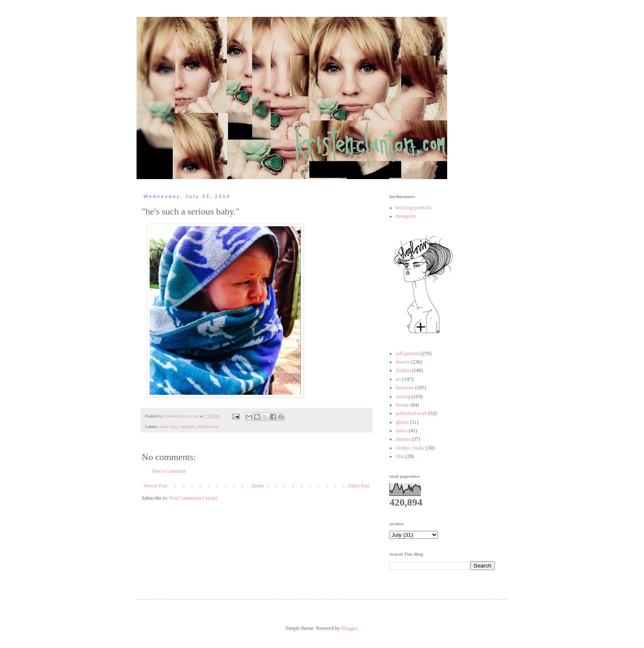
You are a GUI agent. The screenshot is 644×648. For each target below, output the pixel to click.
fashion (403, 370)
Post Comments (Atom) (193, 498)
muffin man (208, 426)
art (398, 379)
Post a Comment (169, 471)
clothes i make (410, 448)
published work (411, 413)
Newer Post (156, 486)
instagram (406, 216)
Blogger (349, 628)
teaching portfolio (414, 208)
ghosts (402, 422)
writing (403, 396)
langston (187, 426)
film (400, 456)
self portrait (408, 353)
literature (405, 388)
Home (258, 486)
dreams (403, 439)
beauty (402, 405)
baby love (168, 426)
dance (402, 431)
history (403, 362)
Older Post (359, 486)
